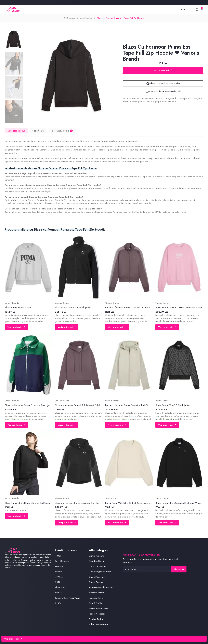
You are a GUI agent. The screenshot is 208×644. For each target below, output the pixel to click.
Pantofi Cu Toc (96, 603)
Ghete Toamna (96, 582)
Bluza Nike (60, 587)
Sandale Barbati (96, 619)
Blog (184, 10)
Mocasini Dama (96, 598)
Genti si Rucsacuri (97, 566)
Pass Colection (62, 561)
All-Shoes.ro (70, 18)
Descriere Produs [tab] (16, 131)
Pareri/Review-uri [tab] (62, 131)
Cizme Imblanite (96, 556)
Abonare (179, 569)
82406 (58, 593)
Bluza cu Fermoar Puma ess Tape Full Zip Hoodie (121, 18)
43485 (58, 556)
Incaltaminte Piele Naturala (101, 587)
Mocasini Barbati (97, 593)
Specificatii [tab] (38, 131)
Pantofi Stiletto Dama (98, 609)
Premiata (59, 566)
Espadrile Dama (96, 561)
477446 (59, 577)
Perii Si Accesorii (97, 614)
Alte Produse (86, 18)
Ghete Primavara (97, 577)
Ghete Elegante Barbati (100, 572)
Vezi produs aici (163, 70)
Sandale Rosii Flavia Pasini (68, 598)
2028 (58, 582)
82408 (58, 603)
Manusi (58, 572)
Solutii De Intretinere (98, 624)
